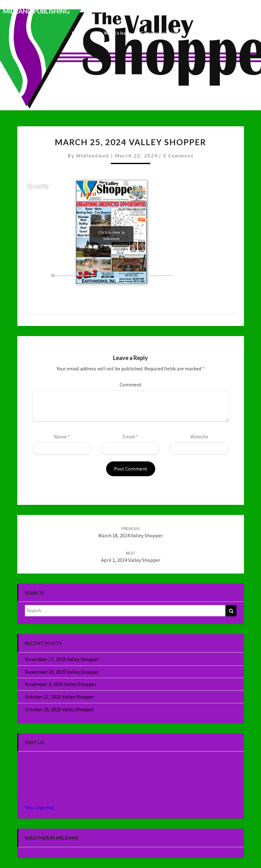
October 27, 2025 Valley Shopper (60, 697)
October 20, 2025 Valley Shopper (60, 709)
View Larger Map (40, 808)
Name (62, 437)
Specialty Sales (209, 33)
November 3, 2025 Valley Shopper (61, 684)
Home (78, 33)
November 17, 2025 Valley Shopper (62, 659)
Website (199, 437)
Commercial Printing (162, 33)
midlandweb (93, 155)
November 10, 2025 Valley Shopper (62, 672)
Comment (131, 385)
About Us (243, 33)
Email (130, 437)
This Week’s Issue (112, 33)
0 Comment (178, 155)
